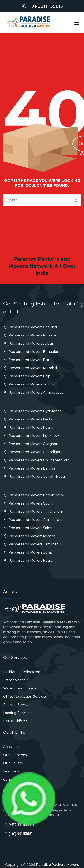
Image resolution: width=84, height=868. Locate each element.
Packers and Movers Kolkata (29, 335)
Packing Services (17, 705)
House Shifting (15, 721)
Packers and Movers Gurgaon (31, 444)
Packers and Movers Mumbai (30, 368)
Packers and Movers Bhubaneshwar (36, 460)
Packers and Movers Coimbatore (33, 520)
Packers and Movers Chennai (30, 327)
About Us (11, 747)
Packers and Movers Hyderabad (32, 411)
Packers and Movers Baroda (29, 468)
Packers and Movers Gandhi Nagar (35, 477)
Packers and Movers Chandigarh (33, 452)
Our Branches (15, 755)
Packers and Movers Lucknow (31, 436)
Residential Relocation (22, 672)
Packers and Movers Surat (28, 552)
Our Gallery (13, 763)
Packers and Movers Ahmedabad (33, 393)
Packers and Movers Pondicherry (34, 495)
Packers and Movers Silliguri (29, 384)
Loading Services (17, 713)
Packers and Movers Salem (28, 528)
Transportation (16, 680)
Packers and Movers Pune (28, 360)
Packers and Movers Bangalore (32, 352)
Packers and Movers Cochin (29, 503)
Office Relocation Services (25, 697)
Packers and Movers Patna (28, 428)
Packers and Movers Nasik (27, 561)
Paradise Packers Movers (57, 865)
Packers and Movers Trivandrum (33, 512)
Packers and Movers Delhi (27, 419)
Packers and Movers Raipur (29, 376)
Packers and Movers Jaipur (28, 343)
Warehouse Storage (20, 688)
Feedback (11, 771)
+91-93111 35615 (46, 6)
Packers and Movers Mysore (29, 536)
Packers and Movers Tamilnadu (32, 544)
